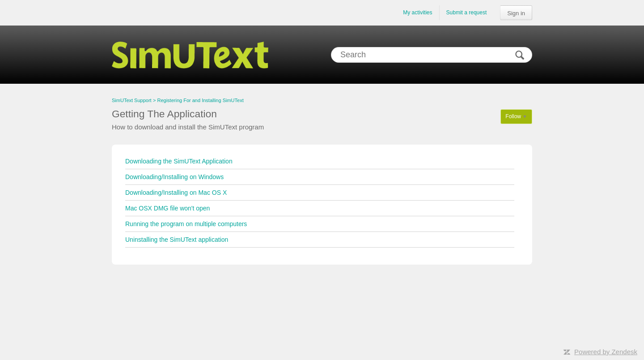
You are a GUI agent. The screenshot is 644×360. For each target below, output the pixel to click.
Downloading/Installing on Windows (174, 177)
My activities (417, 13)
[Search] (432, 55)
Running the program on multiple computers (186, 224)
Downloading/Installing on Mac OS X (176, 193)
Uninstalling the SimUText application (177, 240)
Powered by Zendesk (606, 352)
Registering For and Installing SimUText (201, 100)
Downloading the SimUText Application (179, 161)
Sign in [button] (516, 13)
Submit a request (467, 13)
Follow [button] (513, 116)
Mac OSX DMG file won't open (167, 208)
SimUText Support (132, 100)
